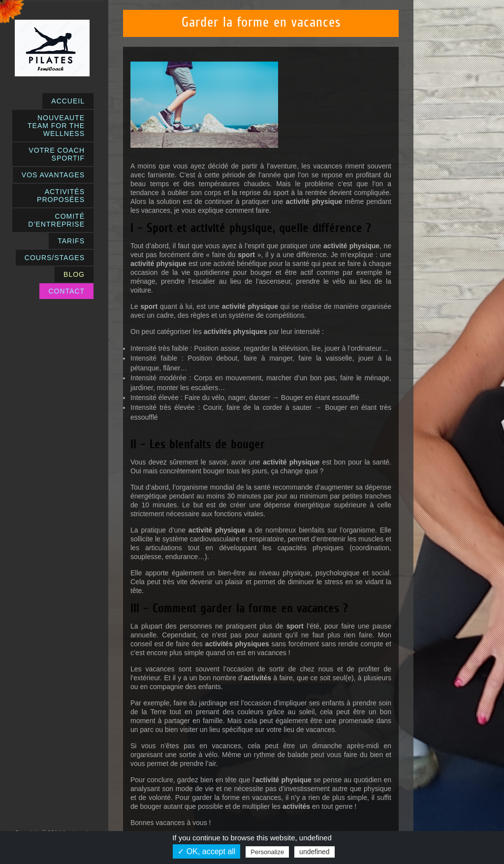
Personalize (267, 852)
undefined (315, 852)
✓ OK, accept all (206, 851)
